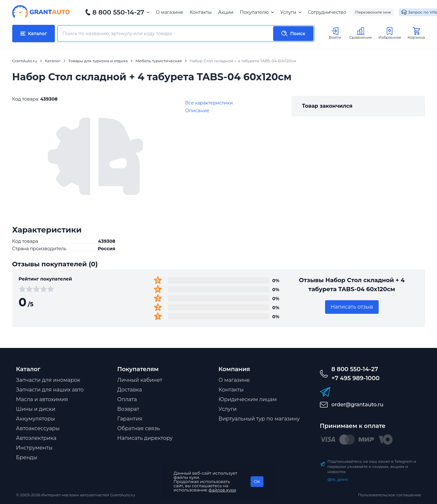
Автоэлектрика (36, 438)
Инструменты (35, 448)
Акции (226, 12)
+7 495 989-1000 (356, 378)
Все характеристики (209, 103)
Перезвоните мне (373, 12)
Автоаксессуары (38, 428)
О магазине (169, 12)
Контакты (201, 12)
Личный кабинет (140, 380)
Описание (197, 111)
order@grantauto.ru (358, 405)
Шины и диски (36, 409)
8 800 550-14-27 (119, 12)
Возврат (128, 409)
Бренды (27, 457)
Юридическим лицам (248, 399)
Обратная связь (139, 428)
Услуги (291, 12)
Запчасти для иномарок (48, 380)
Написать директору (145, 438)
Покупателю (257, 12)
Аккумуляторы (36, 419)
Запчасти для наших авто (50, 390)
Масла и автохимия (42, 399)
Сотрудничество (327, 12)
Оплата (127, 399)
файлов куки (223, 490)
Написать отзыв (352, 307)
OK (257, 481)
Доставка (130, 390)
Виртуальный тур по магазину (259, 419)
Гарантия (130, 419)
